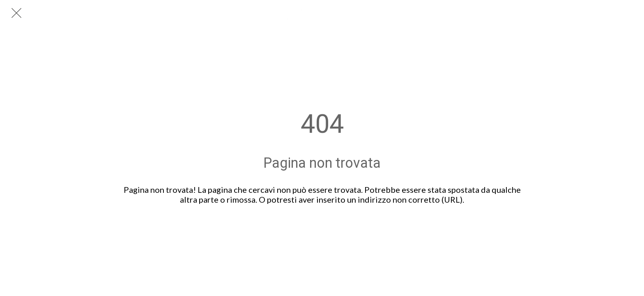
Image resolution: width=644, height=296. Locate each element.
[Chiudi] (16, 13)
